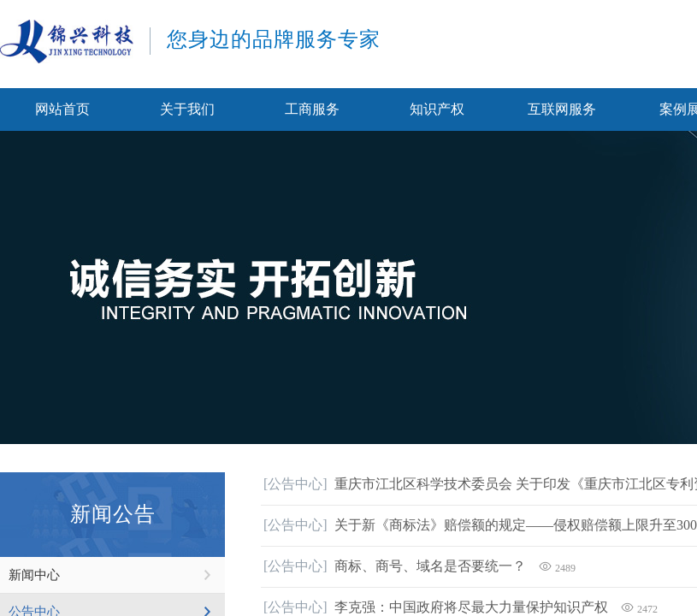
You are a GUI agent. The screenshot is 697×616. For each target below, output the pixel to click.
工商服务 (312, 109)
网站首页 (62, 109)
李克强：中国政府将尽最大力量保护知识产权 (471, 607)
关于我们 (187, 109)
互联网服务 (562, 109)
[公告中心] (295, 484)
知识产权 (437, 109)
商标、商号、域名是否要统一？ (430, 566)
